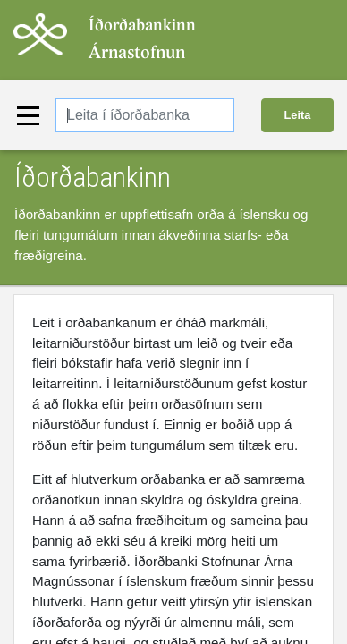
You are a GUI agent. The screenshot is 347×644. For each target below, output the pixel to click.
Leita (298, 115)
